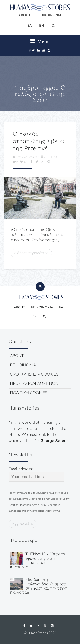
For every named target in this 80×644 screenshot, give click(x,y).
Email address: (36, 474)
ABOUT (25, 15)
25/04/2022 (50, 157)
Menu (40, 41)
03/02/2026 (22, 593)
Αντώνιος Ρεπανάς (26, 157)
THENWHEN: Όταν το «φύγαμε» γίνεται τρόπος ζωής (45, 559)
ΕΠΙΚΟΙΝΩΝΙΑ (50, 15)
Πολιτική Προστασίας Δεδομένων (27, 505)
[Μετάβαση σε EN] (42, 26)
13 (23, 162)
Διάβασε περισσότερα (31, 253)
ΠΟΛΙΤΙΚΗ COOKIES (29, 393)
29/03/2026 (22, 567)
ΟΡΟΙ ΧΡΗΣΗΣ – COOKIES (34, 374)
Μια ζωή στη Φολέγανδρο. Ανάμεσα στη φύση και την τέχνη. (47, 584)
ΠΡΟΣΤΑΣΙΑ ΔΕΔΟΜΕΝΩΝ (34, 384)
